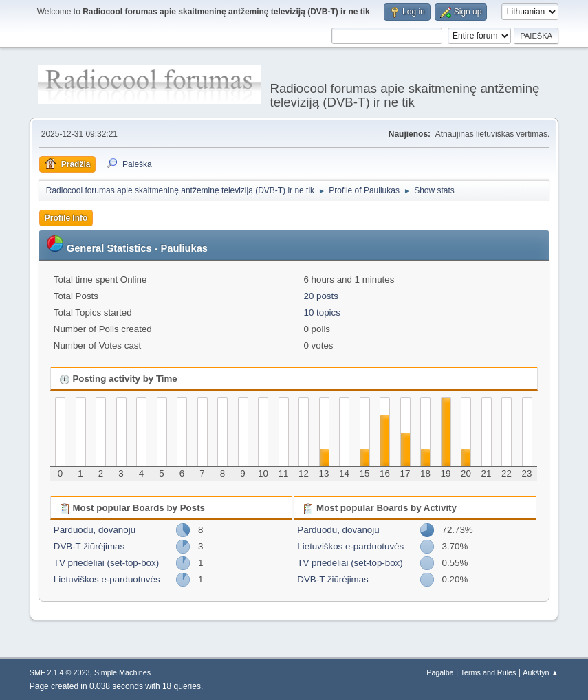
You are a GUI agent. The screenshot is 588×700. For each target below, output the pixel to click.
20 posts (320, 296)
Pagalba (440, 672)
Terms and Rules (489, 672)
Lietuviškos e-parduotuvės (107, 579)
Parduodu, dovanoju (95, 530)
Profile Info (66, 218)
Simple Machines (122, 672)
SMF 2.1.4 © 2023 (60, 672)
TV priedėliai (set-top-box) (106, 563)
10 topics (322, 313)
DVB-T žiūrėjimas (89, 546)
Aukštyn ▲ (541, 672)
